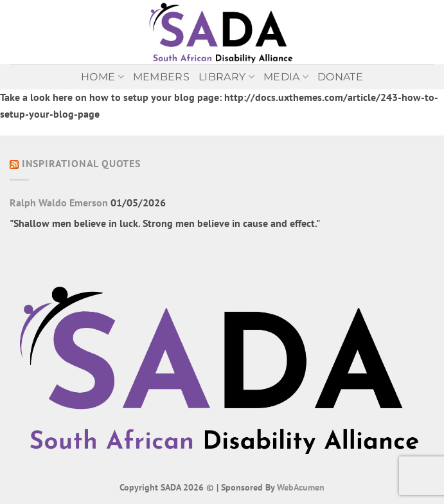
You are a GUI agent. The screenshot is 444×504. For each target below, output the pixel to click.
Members (161, 77)
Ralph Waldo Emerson (59, 203)
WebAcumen (301, 487)
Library (226, 77)
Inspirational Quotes (81, 163)
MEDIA (286, 77)
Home (102, 77)
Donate (340, 77)
